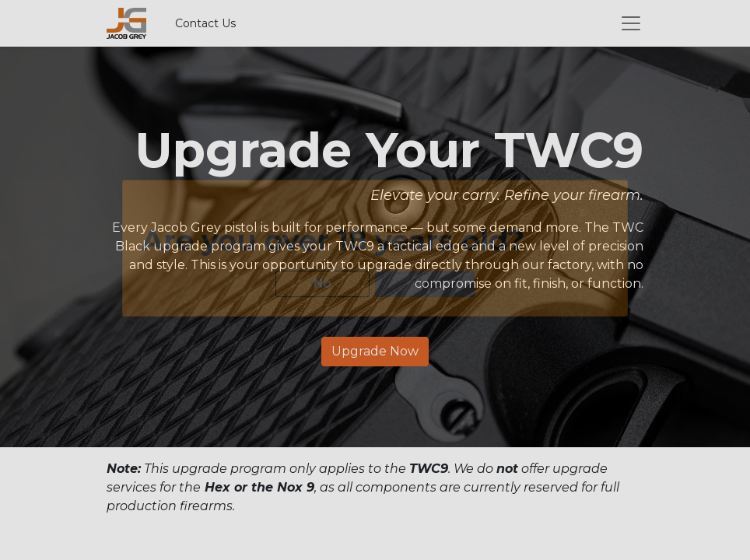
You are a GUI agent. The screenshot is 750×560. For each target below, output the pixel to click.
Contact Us (205, 23)
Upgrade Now (375, 351)
